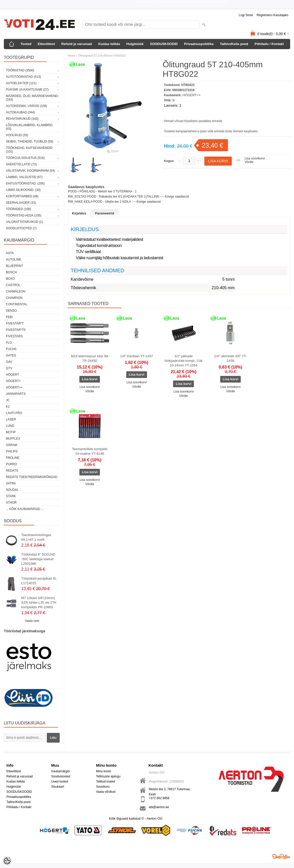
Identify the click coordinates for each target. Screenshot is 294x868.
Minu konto (104, 771)
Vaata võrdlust (106, 792)
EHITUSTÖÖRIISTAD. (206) (25, 183)
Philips (12, 451)
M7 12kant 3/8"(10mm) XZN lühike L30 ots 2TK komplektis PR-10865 (39, 603)
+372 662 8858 (159, 798)
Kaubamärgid (60, 771)
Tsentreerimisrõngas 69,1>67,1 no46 (36, 537)
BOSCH (11, 272)
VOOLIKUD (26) (17, 135)
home (71, 56)
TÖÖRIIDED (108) (18, 209)
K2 (8, 407)
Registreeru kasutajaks (272, 15)
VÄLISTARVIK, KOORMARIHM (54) (30, 171)
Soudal (12, 490)
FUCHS (11, 349)
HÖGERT (12, 375)
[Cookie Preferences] (7, 861)
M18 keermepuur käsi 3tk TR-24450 (90, 358)
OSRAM (12, 445)
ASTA (10, 253)
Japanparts (16, 394)
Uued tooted (60, 782)
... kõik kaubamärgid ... (25, 509)
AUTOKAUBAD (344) (20, 112)
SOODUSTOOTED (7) (21, 228)
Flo (9, 343)
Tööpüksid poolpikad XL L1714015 (39, 581)
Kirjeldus (79, 213)
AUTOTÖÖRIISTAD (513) (23, 77)
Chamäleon (16, 291)
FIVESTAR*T (15, 323)
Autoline (14, 259)
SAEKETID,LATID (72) (21, 164)
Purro (11, 464)
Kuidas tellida (109, 44)
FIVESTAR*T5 (16, 330)
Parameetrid (105, 213)
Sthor (11, 503)
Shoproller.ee (281, 856)
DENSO (11, 311)
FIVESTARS (14, 336)
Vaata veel (32, 621)
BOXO (10, 279)
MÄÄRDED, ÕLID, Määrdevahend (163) (32, 98)
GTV (9, 368)
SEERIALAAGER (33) (21, 203)
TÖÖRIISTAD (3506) (20, 70)
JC (8, 400)
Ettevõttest (46, 44)
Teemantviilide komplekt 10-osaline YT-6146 (90, 451)
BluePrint (14, 266)
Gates (11, 355)
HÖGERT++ (14, 387)
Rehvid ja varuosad (77, 44)
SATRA (11, 483)
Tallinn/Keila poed (234, 44)
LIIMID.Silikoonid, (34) (23, 190)
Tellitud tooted (106, 782)
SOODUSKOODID (164, 44)
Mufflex (13, 439)
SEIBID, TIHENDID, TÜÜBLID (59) (30, 142)
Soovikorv (103, 787)
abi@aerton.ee (159, 807)
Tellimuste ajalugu (108, 776)
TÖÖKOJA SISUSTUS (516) (25, 158)
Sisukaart (58, 787)
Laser (11, 419)
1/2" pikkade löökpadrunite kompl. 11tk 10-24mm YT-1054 (184, 361)
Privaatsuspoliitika (199, 44)
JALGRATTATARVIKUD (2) (24, 222)
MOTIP (11, 432)
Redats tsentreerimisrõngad (32, 477)
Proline (13, 458)
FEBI (9, 317)
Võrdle (249, 162)
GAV (9, 362)
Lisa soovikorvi (255, 158)
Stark (11, 496)
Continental (17, 304)
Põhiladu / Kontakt (269, 44)
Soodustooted (61, 776)
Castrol (13, 285)
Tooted (26, 44)
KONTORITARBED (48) (22, 196)
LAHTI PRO (14, 413)
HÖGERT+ (13, 381)
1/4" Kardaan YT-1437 (136, 356)
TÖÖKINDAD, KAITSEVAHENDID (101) (29, 150)
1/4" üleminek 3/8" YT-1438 (230, 358)
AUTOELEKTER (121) (21, 83)
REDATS (12, 471)
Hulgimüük (135, 44)
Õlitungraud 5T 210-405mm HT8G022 (102, 56)
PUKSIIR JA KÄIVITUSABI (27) (27, 90)
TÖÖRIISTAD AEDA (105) (24, 215)
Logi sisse (246, 15)
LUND (10, 426)
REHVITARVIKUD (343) (22, 119)
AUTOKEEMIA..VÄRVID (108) (27, 106)
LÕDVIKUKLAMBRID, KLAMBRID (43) (29, 127)
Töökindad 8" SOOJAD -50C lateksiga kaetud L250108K (38, 559)
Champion (14, 298)
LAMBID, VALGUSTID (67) (24, 177)
